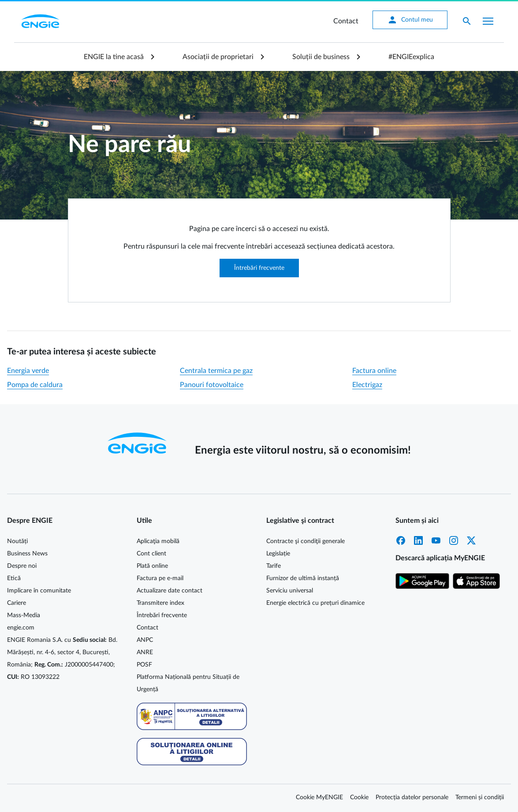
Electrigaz (367, 385)
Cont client (151, 554)
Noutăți (17, 541)
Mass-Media (24, 615)
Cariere (17, 603)
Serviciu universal (290, 591)
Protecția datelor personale (412, 797)
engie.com (21, 628)
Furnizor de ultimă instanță (303, 578)
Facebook (401, 540)
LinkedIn (418, 540)
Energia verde (28, 371)
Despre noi (22, 566)
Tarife (274, 566)
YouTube (436, 540)
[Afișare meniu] (488, 21)
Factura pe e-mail (160, 578)
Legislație (278, 554)
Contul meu (410, 20)
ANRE (145, 652)
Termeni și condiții (480, 797)
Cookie (359, 797)
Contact (346, 21)
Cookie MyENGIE (319, 797)
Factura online (374, 371)
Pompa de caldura (35, 385)
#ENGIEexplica (411, 57)
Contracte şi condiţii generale (306, 541)
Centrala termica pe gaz (216, 371)
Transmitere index (160, 603)
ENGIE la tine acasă (114, 57)
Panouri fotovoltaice (212, 385)
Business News (27, 554)
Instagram (454, 540)
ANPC (145, 640)
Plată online (152, 566)
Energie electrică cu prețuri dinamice (315, 603)
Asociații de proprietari (218, 57)
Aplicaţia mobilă (158, 541)
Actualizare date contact (170, 591)
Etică (14, 578)
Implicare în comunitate (39, 591)
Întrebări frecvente (259, 268)
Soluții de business (321, 57)
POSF (144, 665)
